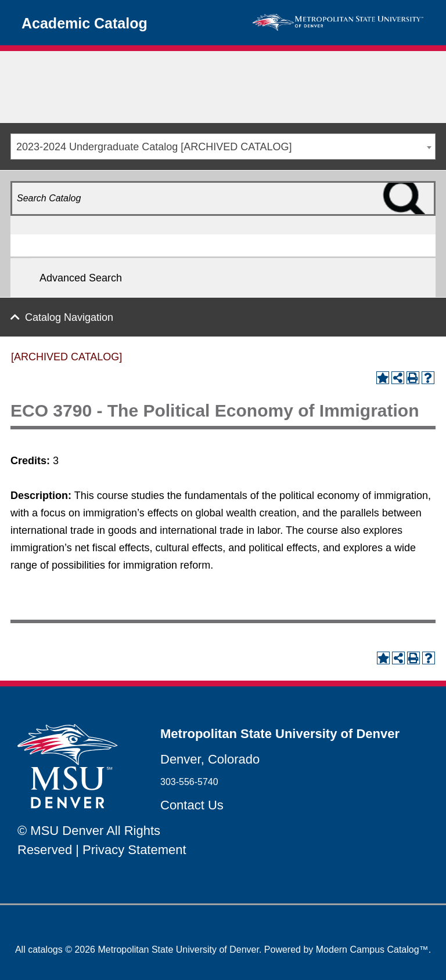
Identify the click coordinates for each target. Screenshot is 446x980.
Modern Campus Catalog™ (372, 950)
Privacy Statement (134, 850)
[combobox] (223, 147)
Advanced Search (81, 278)
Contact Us (192, 805)
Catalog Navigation (69, 317)
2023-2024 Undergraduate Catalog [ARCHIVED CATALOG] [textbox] (154, 147)
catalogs (45, 950)
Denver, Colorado (210, 759)
